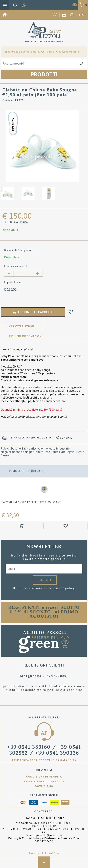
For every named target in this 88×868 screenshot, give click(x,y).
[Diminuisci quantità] (9, 273)
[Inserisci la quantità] (23, 273)
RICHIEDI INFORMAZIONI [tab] (26, 336)
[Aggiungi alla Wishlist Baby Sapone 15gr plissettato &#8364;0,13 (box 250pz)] (66, 526)
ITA (82, 15)
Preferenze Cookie (57, 838)
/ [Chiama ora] (44, 750)
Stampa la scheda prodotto (31, 438)
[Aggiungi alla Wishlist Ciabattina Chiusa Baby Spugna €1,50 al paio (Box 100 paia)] (71, 312)
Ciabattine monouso (68, 52)
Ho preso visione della (46, 588)
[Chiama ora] (15, 5)
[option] (42, 146)
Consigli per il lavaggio (44, 781)
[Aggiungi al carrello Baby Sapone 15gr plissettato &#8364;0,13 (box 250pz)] (22, 526)
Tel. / (43, 829)
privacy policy (64, 588)
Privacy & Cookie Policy (25, 838)
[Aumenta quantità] (38, 273)
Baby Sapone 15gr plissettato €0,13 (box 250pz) (31, 502)
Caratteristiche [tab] (22, 326)
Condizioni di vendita (44, 777)
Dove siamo (44, 786)
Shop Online (12, 52)
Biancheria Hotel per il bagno (37, 52)
